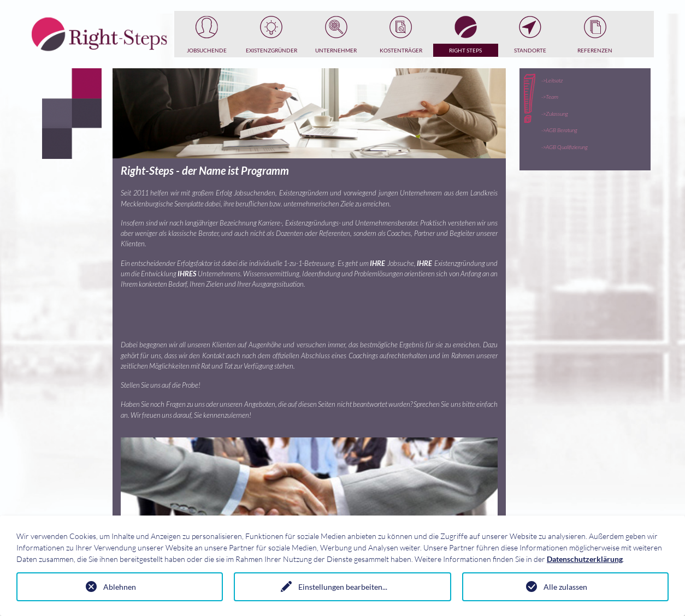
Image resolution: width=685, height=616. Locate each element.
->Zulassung (555, 114)
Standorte (530, 50)
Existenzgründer (271, 50)
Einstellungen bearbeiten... (343, 587)
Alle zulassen (565, 587)
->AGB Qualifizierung (565, 147)
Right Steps (465, 50)
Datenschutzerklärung (585, 559)
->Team (550, 97)
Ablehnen (120, 587)
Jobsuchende (207, 50)
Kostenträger (401, 50)
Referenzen (595, 50)
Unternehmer (336, 50)
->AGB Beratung (559, 130)
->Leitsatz (552, 80)
